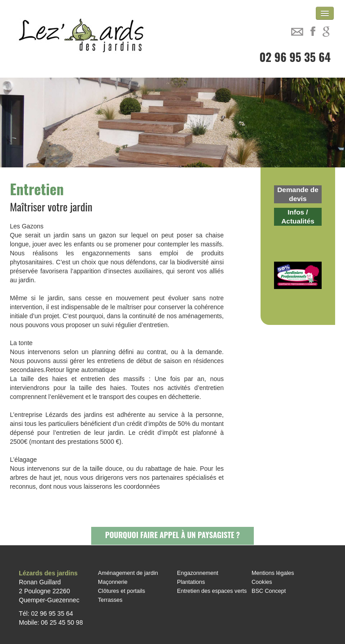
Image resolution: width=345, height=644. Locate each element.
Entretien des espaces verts (212, 591)
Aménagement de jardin (128, 573)
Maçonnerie (113, 582)
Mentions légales (273, 573)
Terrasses (110, 600)
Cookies (262, 582)
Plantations (191, 582)
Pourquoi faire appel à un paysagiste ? (172, 535)
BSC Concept (269, 591)
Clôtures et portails (122, 591)
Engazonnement (198, 573)
